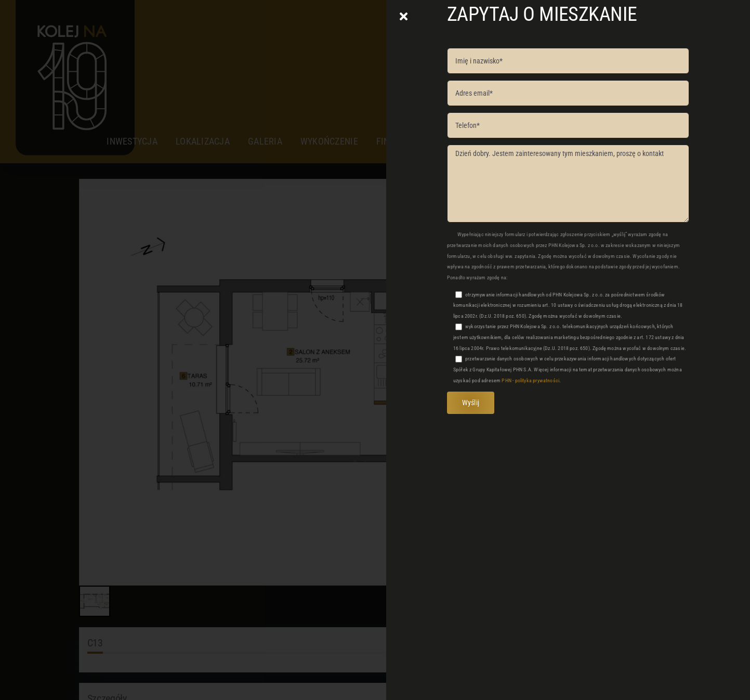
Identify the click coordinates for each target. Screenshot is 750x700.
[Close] (404, 17)
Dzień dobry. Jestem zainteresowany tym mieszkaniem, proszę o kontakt (568, 184)
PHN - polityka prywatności (530, 380)
